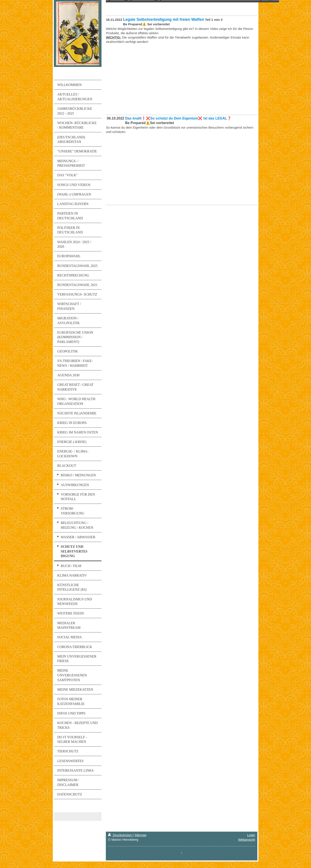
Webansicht (247, 840)
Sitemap (140, 835)
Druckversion (120, 835)
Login (251, 835)
